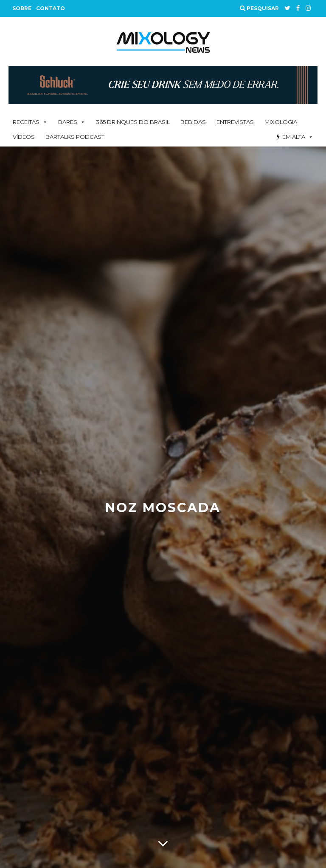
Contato (51, 8)
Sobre (22, 8)
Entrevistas (235, 122)
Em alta (294, 137)
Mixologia (281, 122)
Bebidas (193, 122)
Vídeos (24, 137)
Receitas (26, 122)
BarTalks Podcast (75, 137)
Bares (68, 122)
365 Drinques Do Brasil (133, 122)
